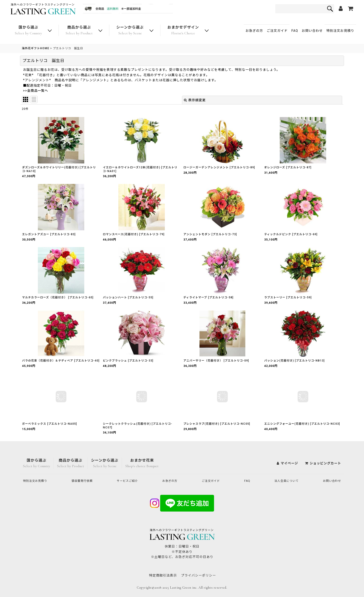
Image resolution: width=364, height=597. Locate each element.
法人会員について (285, 481)
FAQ (295, 31)
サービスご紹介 (130, 481)
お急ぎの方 (254, 31)
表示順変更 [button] (195, 100)
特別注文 (340, 31)
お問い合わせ (312, 31)
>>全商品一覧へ (36, 91)
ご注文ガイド (277, 31)
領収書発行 (84, 481)
